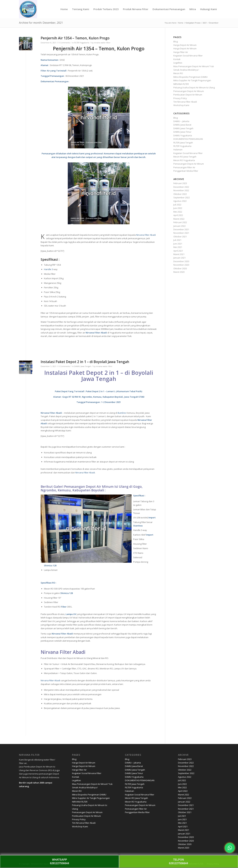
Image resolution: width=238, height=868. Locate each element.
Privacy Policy (180, 98)
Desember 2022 (181, 187)
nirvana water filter (102, 43)
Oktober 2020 (180, 268)
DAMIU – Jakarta (181, 121)
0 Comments (64, 43)
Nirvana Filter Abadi (146, 235)
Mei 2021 (178, 247)
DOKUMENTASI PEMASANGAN (188, 139)
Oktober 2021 (180, 237)
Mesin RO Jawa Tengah (185, 157)
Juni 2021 (178, 244)
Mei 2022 (178, 212)
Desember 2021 (181, 229)
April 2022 (178, 215)
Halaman (178, 150)
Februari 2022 (180, 222)
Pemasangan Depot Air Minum (189, 91)
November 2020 (181, 265)
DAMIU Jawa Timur (182, 132)
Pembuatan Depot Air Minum (188, 95)
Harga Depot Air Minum (185, 45)
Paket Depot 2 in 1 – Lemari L (101, 391)
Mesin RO (178, 73)
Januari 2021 (179, 258)
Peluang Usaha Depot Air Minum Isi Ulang (194, 87)
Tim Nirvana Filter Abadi (185, 102)
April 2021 (178, 251)
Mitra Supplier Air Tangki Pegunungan (192, 80)
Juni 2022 (178, 208)
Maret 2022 (179, 219)
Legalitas (178, 63)
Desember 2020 (181, 261)
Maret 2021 (179, 254)
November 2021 (181, 233)
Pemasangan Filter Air (184, 167)
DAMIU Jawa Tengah (83, 366)
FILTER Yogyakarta (82, 43)
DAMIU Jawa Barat (182, 125)
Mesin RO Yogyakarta (184, 160)
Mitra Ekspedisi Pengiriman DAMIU (190, 77)
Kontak (177, 59)
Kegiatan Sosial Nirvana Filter (188, 56)
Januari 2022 (179, 226)
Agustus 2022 (180, 201)
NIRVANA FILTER (181, 84)
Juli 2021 (177, 240)
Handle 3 (48, 269)
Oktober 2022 (180, 194)
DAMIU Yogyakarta (183, 135)
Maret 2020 (179, 272)
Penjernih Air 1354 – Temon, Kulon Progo (75, 38)
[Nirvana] (28, 9)
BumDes (122, 413)
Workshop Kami (181, 105)
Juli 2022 (177, 205)
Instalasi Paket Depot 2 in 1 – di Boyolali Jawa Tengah (85, 362)
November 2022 (181, 190)
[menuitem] (64, 9)
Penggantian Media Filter (186, 171)
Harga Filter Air (181, 52)
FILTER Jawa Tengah (183, 143)
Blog (176, 42)
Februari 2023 (180, 183)
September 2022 (182, 197)
